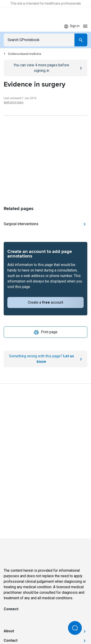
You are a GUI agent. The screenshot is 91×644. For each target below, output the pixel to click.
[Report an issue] (45, 359)
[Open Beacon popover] (75, 628)
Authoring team (14, 102)
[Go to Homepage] (17, 26)
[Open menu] (85, 26)
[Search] (81, 40)
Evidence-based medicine (22, 54)
